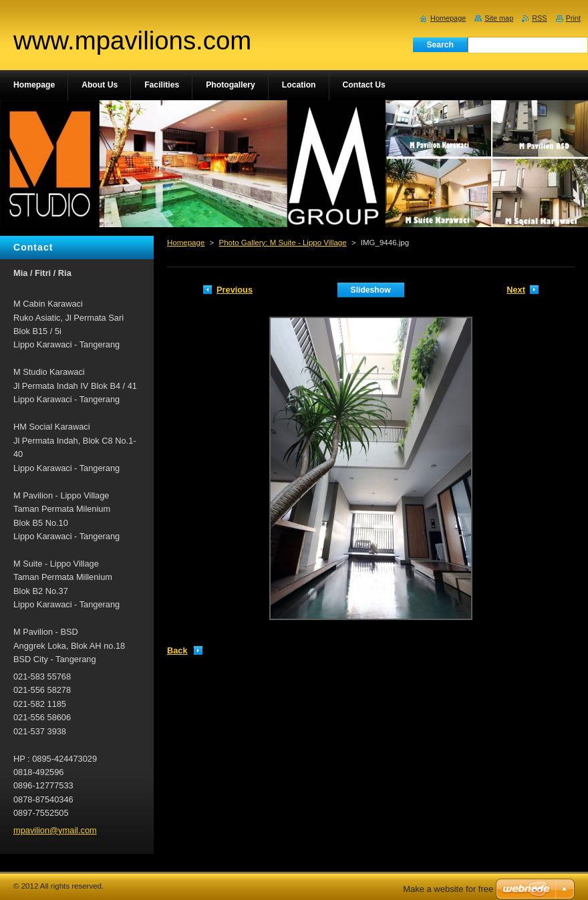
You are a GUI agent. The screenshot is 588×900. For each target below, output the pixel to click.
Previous (235, 290)
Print (573, 18)
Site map (499, 18)
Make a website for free (448, 889)
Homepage (186, 243)
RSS (539, 18)
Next (516, 290)
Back (177, 650)
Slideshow (371, 290)
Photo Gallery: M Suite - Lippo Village (282, 243)
